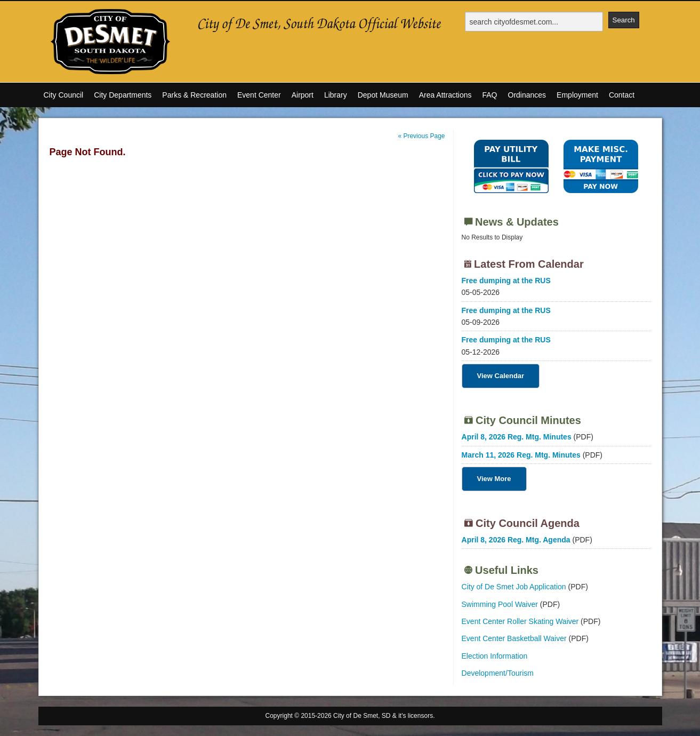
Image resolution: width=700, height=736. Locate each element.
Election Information (495, 656)
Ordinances (527, 95)
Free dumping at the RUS (506, 281)
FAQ (489, 95)
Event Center (259, 95)
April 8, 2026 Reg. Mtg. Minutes (517, 437)
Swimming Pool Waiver (500, 604)
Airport (303, 95)
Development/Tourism (498, 673)
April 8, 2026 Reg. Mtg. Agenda (516, 540)
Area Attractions (445, 95)
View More (494, 479)
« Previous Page (421, 136)
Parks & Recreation (194, 95)
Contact (622, 95)
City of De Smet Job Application (514, 587)
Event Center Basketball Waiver (514, 638)
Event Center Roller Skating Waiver (520, 621)
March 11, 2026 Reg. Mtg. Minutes (521, 455)
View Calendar (501, 376)
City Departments (123, 95)
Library (336, 95)
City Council (64, 95)
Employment (577, 95)
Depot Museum (383, 95)
